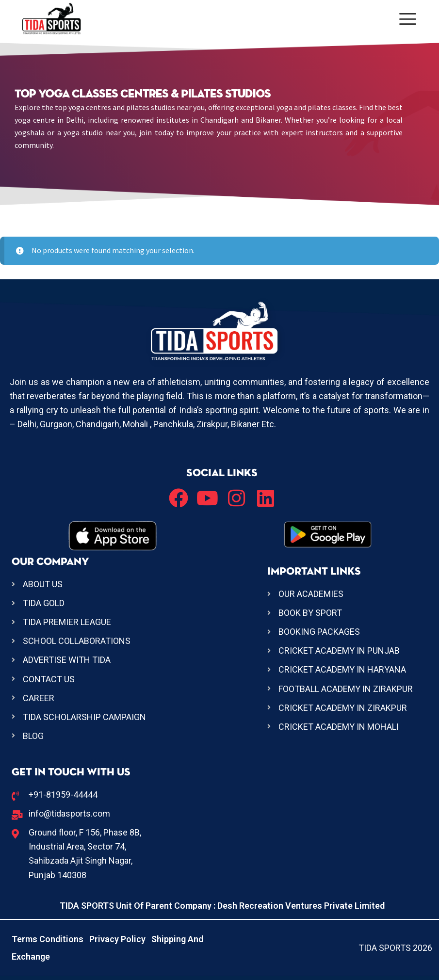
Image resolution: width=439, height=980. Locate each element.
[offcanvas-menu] (408, 19)
